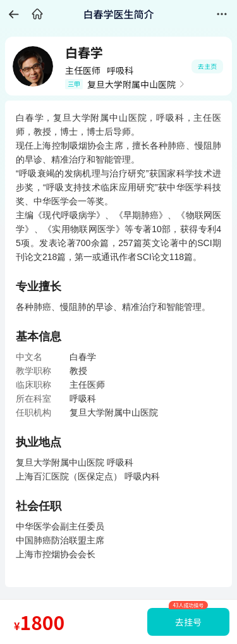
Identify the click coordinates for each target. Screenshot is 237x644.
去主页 (207, 66)
